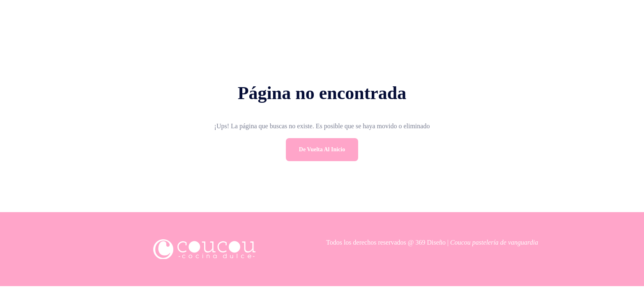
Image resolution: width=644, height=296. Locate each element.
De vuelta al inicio (322, 149)
